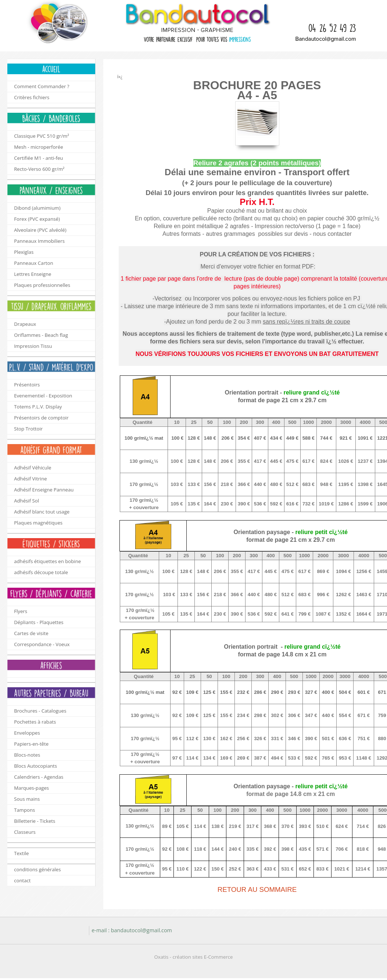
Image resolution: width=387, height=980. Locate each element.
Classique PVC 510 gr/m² (42, 136)
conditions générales (37, 869)
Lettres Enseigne (33, 274)
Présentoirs (27, 385)
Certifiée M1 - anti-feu (38, 158)
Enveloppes (27, 733)
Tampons (24, 810)
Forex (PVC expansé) (37, 219)
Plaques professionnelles (42, 285)
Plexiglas (24, 252)
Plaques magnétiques (38, 523)
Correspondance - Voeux (42, 644)
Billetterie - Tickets (35, 821)
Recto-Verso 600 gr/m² (39, 169)
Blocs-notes (27, 755)
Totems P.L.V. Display (38, 407)
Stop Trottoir (28, 429)
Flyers (21, 611)
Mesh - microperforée (38, 147)
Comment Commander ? (42, 86)
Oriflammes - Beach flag (41, 335)
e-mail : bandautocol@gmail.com (132, 930)
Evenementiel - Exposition (43, 396)
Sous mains (27, 799)
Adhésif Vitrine (30, 479)
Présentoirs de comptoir (41, 418)
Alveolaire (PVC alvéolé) (40, 230)
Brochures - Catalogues (40, 711)
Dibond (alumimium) (37, 208)
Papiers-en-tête (31, 744)
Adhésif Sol (26, 501)
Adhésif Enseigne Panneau (44, 490)
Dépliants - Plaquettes (39, 622)
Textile (21, 853)
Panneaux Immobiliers (39, 241)
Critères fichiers (32, 97)
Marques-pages (31, 788)
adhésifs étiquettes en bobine (47, 561)
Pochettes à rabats (35, 722)
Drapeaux (25, 324)
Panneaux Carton (33, 263)
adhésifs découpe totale (41, 572)
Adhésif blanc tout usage (42, 512)
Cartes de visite (31, 633)
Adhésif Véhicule (33, 468)
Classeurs (25, 832)
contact (22, 880)
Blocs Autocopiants (35, 766)
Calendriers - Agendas (39, 777)
